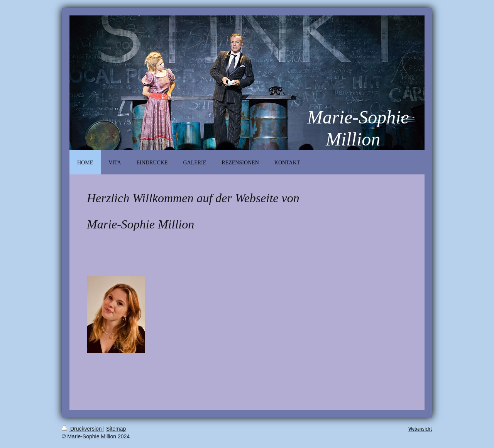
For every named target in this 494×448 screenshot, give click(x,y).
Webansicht (420, 429)
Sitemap (116, 429)
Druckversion (82, 429)
